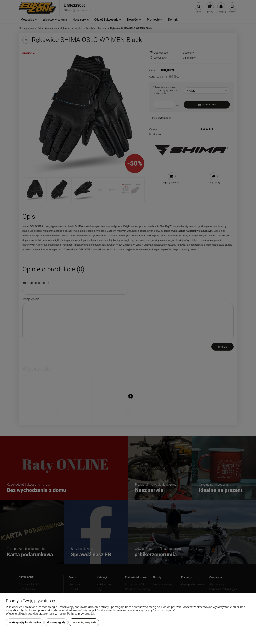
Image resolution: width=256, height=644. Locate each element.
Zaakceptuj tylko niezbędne (25, 622)
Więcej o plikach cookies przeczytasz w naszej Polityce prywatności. (50, 614)
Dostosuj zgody (56, 622)
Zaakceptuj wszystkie (84, 622)
